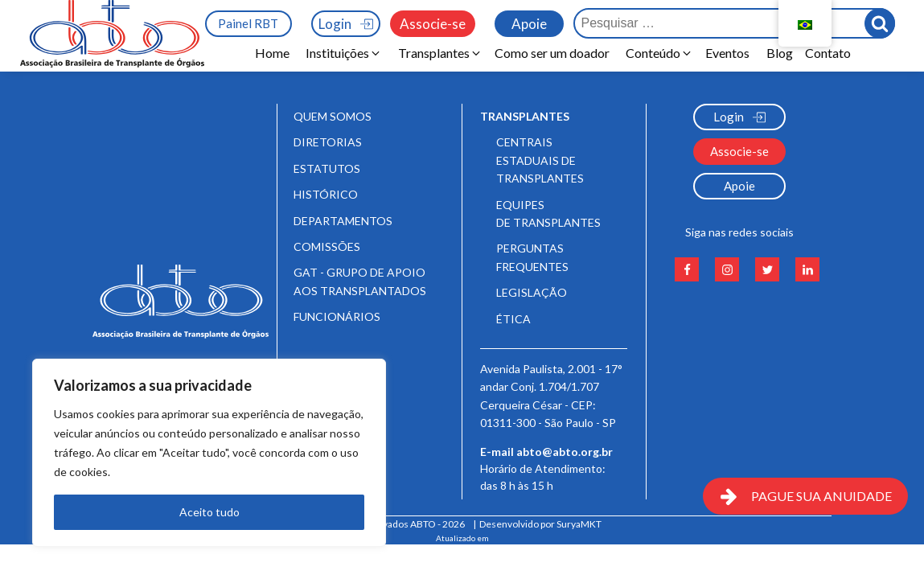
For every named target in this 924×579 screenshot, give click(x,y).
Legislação (532, 292)
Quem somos (333, 116)
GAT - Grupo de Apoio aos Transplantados (360, 281)
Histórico (326, 194)
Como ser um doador (552, 53)
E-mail (546, 452)
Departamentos (343, 221)
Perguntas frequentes (532, 257)
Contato (828, 53)
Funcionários (337, 316)
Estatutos (327, 168)
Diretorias (328, 142)
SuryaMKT (579, 524)
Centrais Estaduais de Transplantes (540, 160)
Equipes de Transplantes (548, 214)
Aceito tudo (209, 512)
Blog (780, 53)
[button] (344, 53)
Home (272, 53)
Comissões (327, 246)
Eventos (730, 53)
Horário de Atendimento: (544, 482)
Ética (513, 319)
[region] (209, 453)
